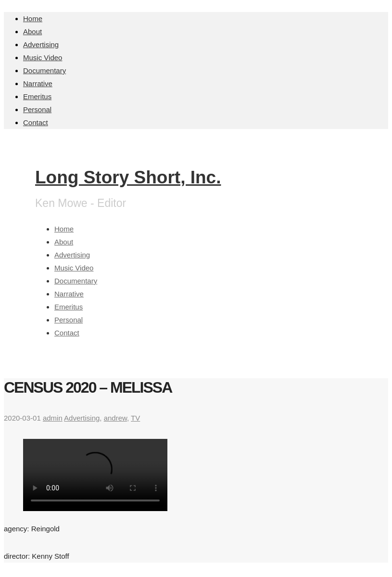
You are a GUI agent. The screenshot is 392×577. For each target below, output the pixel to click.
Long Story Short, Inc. (128, 177)
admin (53, 418)
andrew (115, 418)
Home (33, 19)
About (32, 32)
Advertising (41, 45)
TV (135, 418)
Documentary (44, 71)
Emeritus (37, 96)
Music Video (43, 58)
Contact (36, 122)
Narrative (38, 83)
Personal (37, 109)
